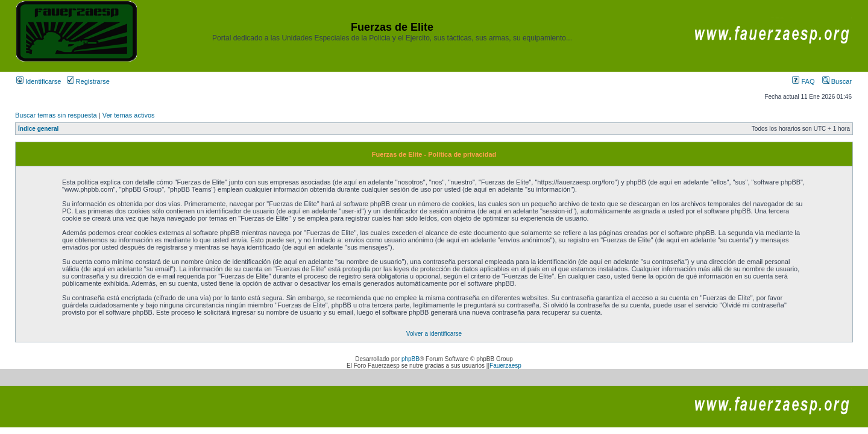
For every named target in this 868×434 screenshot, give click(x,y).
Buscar (837, 81)
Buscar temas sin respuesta (56, 115)
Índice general (38, 129)
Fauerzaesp (505, 366)
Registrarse (88, 81)
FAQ (803, 81)
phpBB (410, 359)
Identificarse (39, 81)
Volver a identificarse (434, 334)
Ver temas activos (129, 115)
